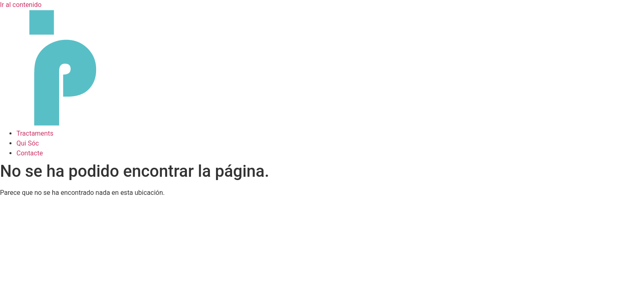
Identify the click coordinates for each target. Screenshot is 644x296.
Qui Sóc (28, 143)
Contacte (30, 153)
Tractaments (35, 133)
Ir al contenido (21, 5)
